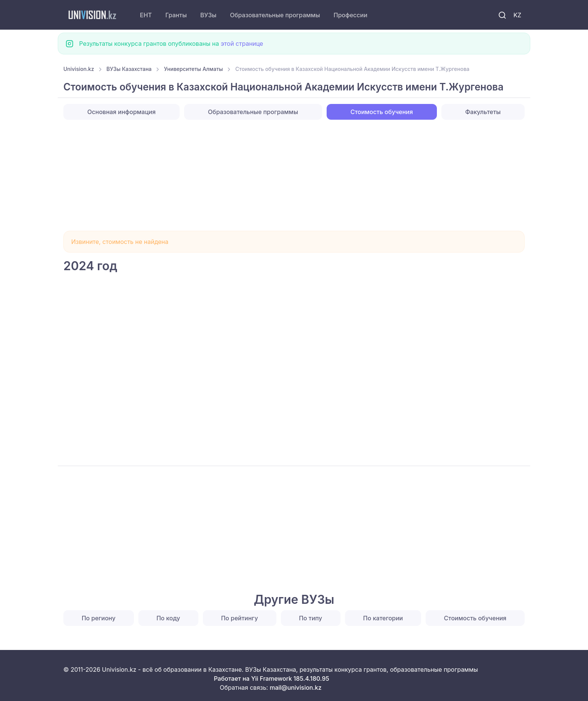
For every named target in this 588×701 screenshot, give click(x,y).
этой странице (242, 44)
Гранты (176, 15)
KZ (517, 15)
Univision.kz (79, 69)
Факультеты (483, 112)
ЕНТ (146, 15)
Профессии (350, 15)
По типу (310, 618)
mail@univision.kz (295, 687)
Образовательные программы (275, 15)
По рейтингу (239, 618)
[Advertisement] (288, 175)
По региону (99, 618)
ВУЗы (208, 15)
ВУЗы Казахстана (129, 69)
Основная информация (121, 112)
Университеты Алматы (193, 69)
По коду (168, 618)
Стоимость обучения (475, 618)
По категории (383, 618)
